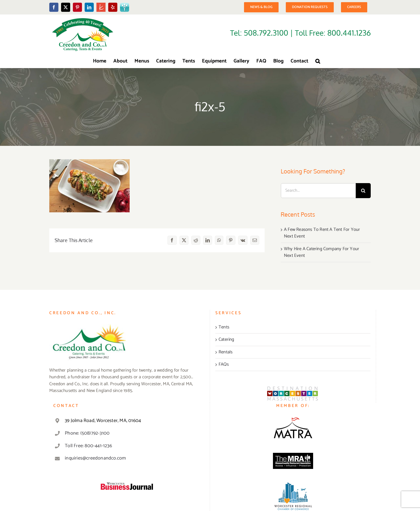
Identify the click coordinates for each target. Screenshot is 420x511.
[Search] (363, 191)
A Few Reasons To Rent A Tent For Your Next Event (322, 233)
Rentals (226, 352)
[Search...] (318, 191)
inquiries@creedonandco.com (95, 458)
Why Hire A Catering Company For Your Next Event (322, 252)
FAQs (224, 365)
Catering (226, 340)
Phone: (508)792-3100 (87, 433)
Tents (224, 327)
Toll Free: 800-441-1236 (88, 446)
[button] (318, 61)
